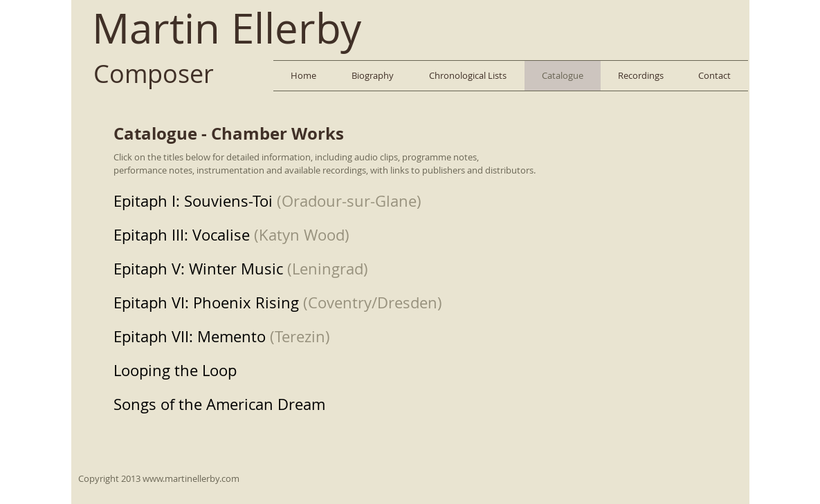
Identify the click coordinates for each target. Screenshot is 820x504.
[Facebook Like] (710, 24)
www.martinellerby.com (191, 478)
